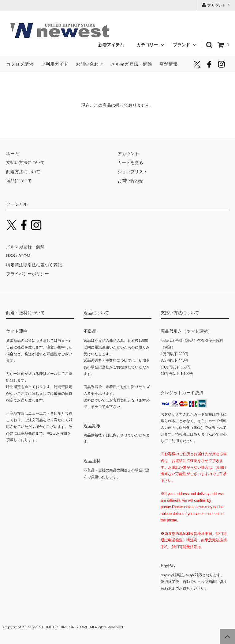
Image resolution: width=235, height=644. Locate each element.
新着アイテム (113, 45)
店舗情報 (169, 64)
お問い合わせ (90, 64)
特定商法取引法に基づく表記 (34, 265)
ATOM (24, 256)
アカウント (216, 5)
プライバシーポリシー (28, 274)
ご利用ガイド (55, 64)
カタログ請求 (20, 64)
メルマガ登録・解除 (131, 64)
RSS (11, 256)
